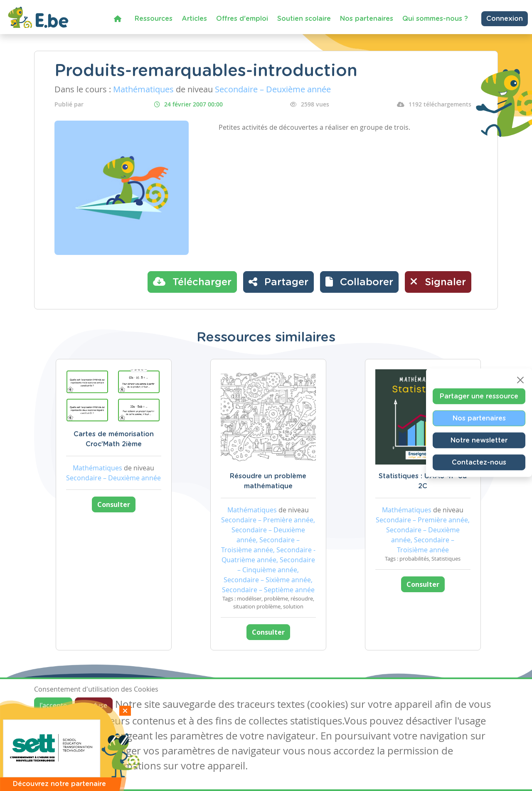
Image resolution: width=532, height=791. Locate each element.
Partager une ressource (479, 396)
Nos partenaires (367, 19)
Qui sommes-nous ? (435, 19)
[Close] (520, 380)
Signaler (438, 282)
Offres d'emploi (242, 19)
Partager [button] (278, 282)
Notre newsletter (479, 440)
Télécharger (192, 282)
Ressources (154, 19)
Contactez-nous (479, 462)
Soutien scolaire (304, 19)
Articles (194, 19)
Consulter (114, 504)
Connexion (505, 19)
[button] (359, 282)
